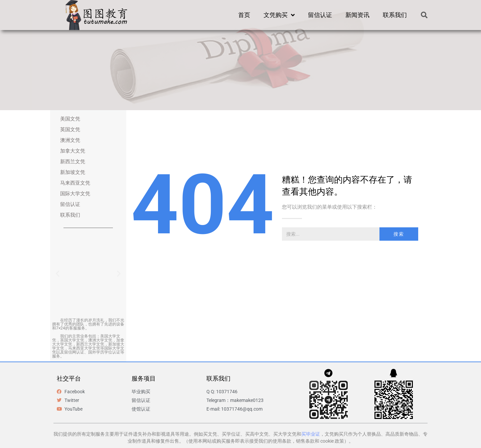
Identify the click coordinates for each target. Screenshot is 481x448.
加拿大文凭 (73, 151)
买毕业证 (311, 434)
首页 (244, 15)
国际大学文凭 (75, 194)
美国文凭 (70, 119)
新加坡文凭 (73, 172)
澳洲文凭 (70, 140)
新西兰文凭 (73, 162)
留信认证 (320, 15)
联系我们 (395, 15)
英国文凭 (70, 130)
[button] (424, 15)
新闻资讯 (357, 15)
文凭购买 (279, 15)
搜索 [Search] (399, 234)
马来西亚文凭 (75, 183)
